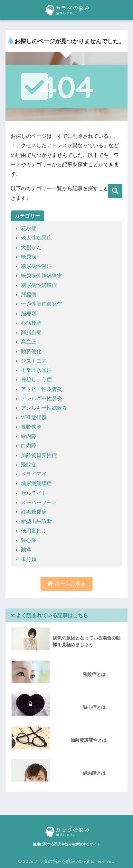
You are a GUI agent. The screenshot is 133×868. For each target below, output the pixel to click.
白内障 (29, 446)
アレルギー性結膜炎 (44, 408)
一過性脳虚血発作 (42, 304)
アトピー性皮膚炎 (42, 389)
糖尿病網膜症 (36, 483)
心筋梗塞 (31, 323)
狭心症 (29, 540)
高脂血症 (31, 332)
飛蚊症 (29, 465)
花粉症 (29, 228)
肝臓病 (29, 295)
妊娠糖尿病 (34, 512)
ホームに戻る (66, 583)
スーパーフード (39, 502)
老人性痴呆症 (36, 238)
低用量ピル (34, 531)
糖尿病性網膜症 (39, 285)
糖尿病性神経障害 (42, 276)
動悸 (26, 550)
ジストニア (34, 361)
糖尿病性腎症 (36, 266)
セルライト (34, 493)
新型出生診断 (36, 521)
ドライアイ (34, 474)
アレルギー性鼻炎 (42, 398)
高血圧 (29, 342)
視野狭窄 (31, 427)
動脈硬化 (31, 351)
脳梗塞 (29, 314)
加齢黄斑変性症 (39, 455)
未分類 (29, 559)
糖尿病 (29, 257)
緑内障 (29, 436)
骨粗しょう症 (36, 379)
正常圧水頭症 (36, 370)
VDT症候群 (34, 418)
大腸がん (31, 247)
